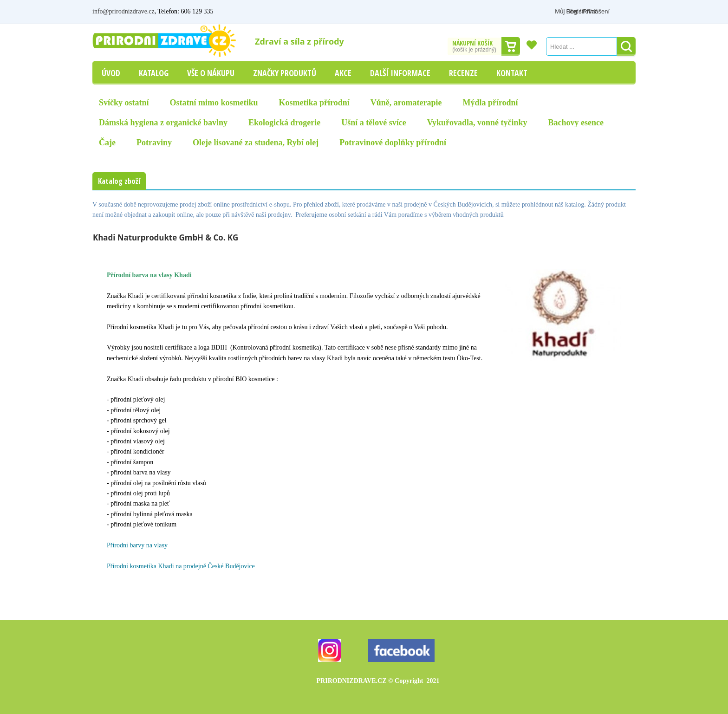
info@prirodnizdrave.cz (123, 11)
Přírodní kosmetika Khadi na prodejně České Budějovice (181, 566)
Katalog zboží (119, 181)
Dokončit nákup (511, 46)
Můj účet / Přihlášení (567, 11)
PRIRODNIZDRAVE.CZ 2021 (378, 681)
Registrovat (620, 11)
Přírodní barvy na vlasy (137, 545)
